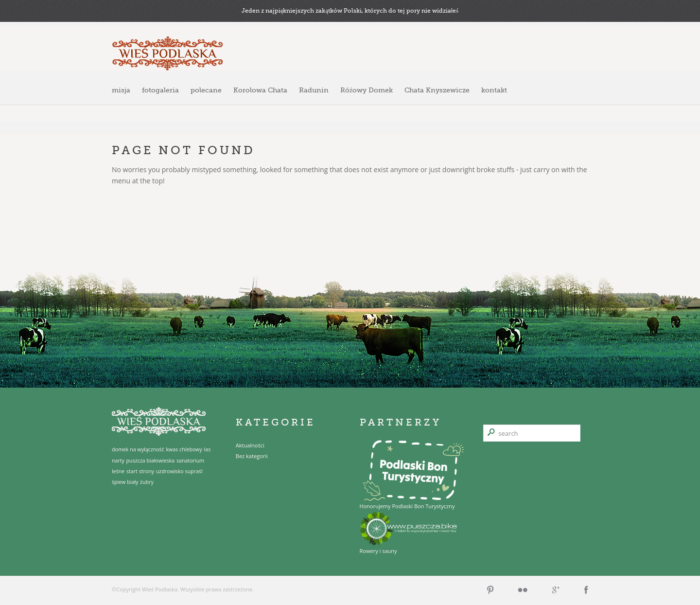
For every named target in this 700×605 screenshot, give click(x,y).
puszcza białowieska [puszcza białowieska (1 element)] (151, 461)
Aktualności (250, 445)
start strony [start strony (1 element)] (140, 471)
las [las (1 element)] (208, 449)
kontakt (494, 90)
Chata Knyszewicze (437, 90)
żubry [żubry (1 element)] (147, 482)
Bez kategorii (252, 456)
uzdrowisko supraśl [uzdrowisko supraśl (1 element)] (179, 471)
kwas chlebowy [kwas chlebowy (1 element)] (184, 449)
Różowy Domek (367, 90)
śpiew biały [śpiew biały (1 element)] (125, 482)
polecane (206, 90)
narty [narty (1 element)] (118, 461)
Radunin (314, 90)
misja (121, 90)
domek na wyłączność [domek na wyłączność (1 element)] (138, 449)
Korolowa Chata (260, 90)
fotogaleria (160, 90)
